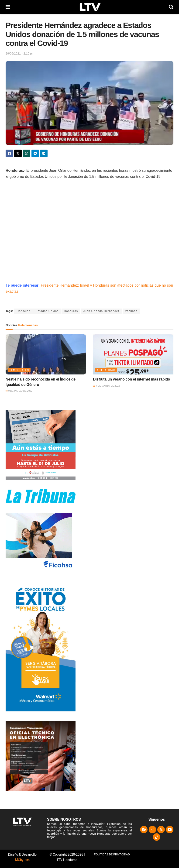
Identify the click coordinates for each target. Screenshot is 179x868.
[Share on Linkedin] (44, 153)
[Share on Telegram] (35, 153)
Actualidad (106, 370)
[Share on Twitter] (18, 153)
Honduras (71, 311)
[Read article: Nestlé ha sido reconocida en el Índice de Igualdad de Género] (46, 355)
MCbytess (22, 860)
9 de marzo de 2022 (19, 391)
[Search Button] (171, 7)
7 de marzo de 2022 (106, 386)
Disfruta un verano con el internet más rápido (132, 379)
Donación (23, 311)
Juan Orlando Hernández (101, 311)
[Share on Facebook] (9, 153)
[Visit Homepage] (89, 7)
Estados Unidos (47, 311)
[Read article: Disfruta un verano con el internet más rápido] (133, 355)
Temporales (19, 370)
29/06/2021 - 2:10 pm (20, 53)
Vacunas (131, 311)
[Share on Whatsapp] (27, 153)
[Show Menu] (8, 7)
